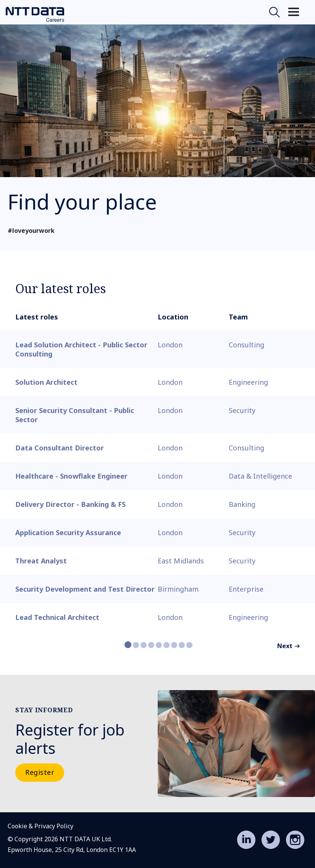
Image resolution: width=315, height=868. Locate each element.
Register (40, 772)
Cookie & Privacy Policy (40, 826)
